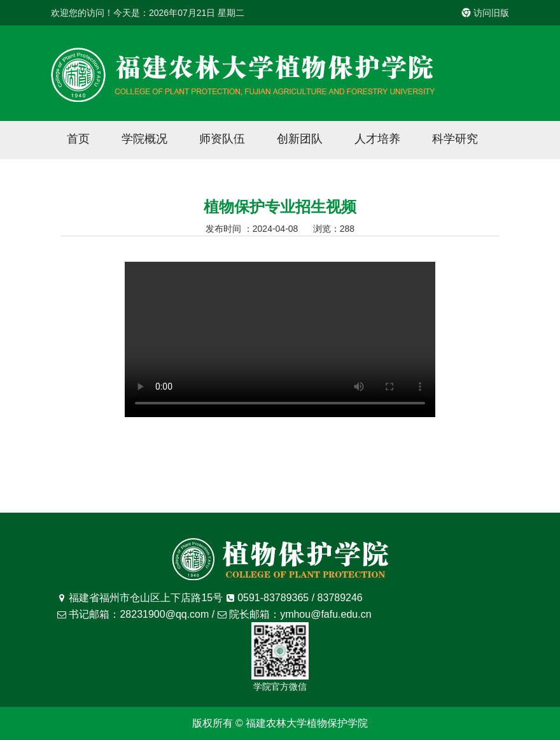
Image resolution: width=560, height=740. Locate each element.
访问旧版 (486, 13)
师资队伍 (222, 139)
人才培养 (377, 139)
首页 (78, 139)
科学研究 (455, 139)
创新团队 (300, 139)
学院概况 (144, 139)
